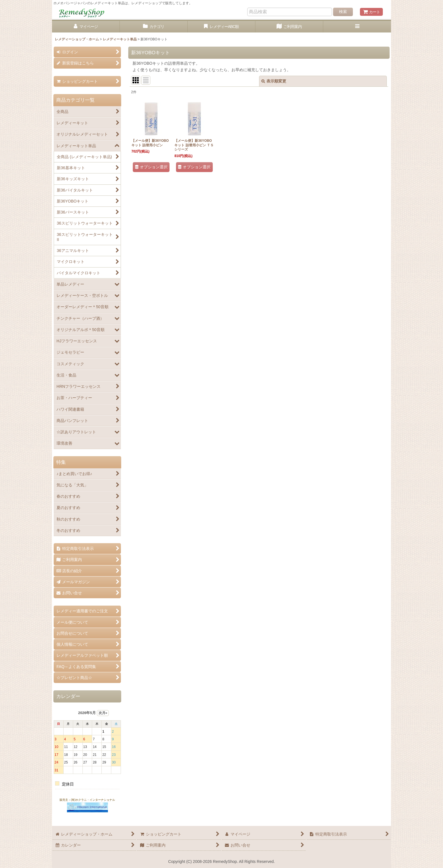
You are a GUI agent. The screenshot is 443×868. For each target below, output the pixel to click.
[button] (357, 27)
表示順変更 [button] (274, 81)
